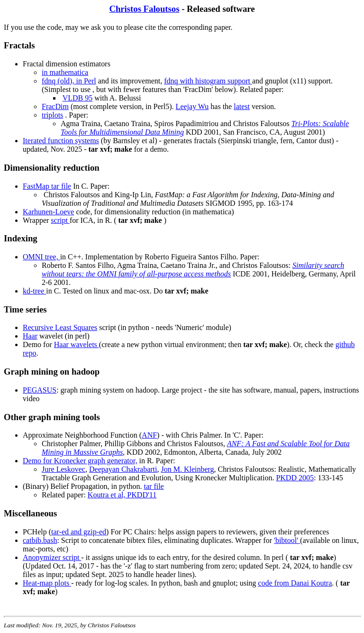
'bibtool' (287, 540)
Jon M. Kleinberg (187, 469)
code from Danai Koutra (295, 583)
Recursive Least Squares (60, 327)
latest (242, 106)
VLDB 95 (78, 98)
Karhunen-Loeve (48, 212)
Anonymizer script (52, 557)
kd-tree (34, 291)
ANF (149, 435)
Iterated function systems (61, 141)
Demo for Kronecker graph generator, (80, 461)
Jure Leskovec (64, 469)
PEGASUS (40, 390)
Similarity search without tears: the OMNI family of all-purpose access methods (193, 270)
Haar (30, 336)
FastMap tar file (47, 186)
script (60, 220)
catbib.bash (40, 540)
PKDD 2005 (295, 478)
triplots (52, 115)
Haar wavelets (77, 344)
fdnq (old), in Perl (69, 81)
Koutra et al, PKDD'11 (122, 495)
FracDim (55, 106)
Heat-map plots (47, 583)
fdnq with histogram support (208, 81)
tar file (154, 486)
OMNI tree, (41, 257)
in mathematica (65, 72)
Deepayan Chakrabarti (123, 469)
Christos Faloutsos (144, 9)
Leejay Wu (192, 106)
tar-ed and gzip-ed (79, 532)
